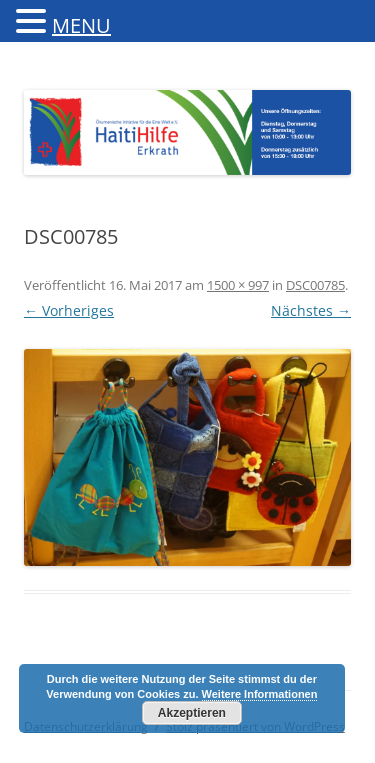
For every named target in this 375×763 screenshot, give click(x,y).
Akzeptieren (192, 713)
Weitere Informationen (260, 694)
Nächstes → (311, 310)
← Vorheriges (69, 310)
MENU (81, 25)
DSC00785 (315, 285)
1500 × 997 (238, 285)
